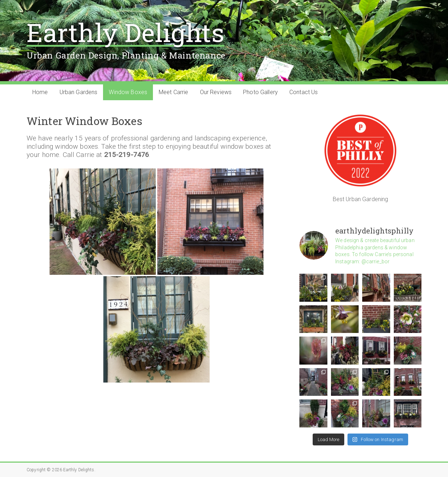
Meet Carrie (174, 92)
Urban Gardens (79, 92)
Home (40, 92)
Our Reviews (216, 92)
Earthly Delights (125, 32)
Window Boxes (128, 92)
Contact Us (304, 92)
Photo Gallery (260, 92)
